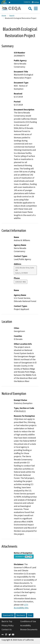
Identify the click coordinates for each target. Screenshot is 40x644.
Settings (35, 2)
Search (12, 16)
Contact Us (27, 2)
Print (30, 615)
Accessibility (26, 625)
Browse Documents (29, 629)
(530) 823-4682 (21, 282)
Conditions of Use (28, 621)
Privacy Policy (8, 625)
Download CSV (8, 615)
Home (4, 16)
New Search (21, 615)
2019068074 (24, 557)
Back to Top (7, 621)
